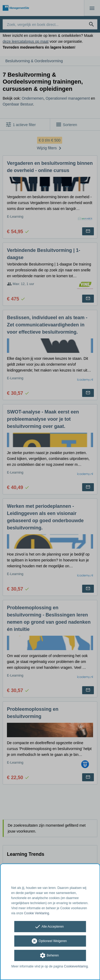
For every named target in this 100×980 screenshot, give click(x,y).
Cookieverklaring (76, 966)
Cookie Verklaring (37, 913)
